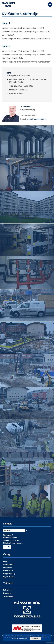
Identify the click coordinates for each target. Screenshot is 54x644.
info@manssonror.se (15, 543)
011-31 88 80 (14, 541)
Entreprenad (8, 590)
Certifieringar (8, 571)
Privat (5, 561)
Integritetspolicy (9, 574)
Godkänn (35, 638)
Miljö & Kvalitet (9, 577)
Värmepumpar (8, 565)
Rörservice (7, 593)
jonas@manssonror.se (37, 119)
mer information (23, 638)
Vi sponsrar (8, 568)
